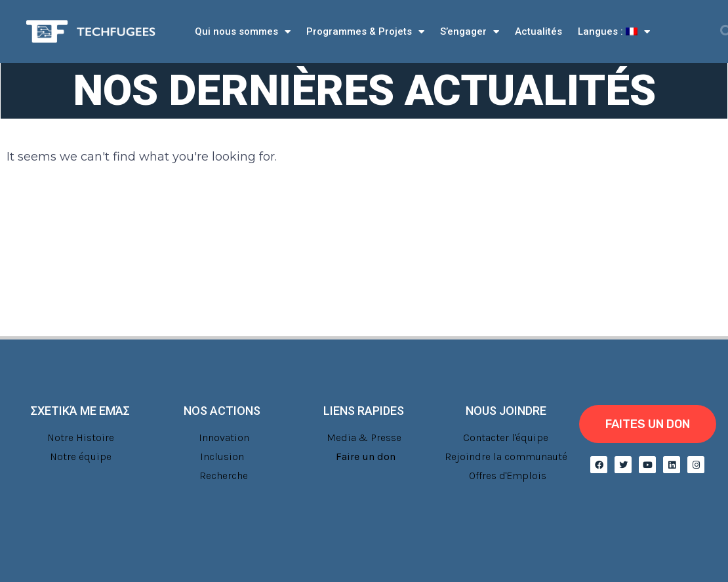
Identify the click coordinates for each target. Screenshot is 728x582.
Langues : (614, 32)
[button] (648, 424)
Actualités (538, 31)
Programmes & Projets (365, 32)
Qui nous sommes (243, 32)
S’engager (470, 32)
